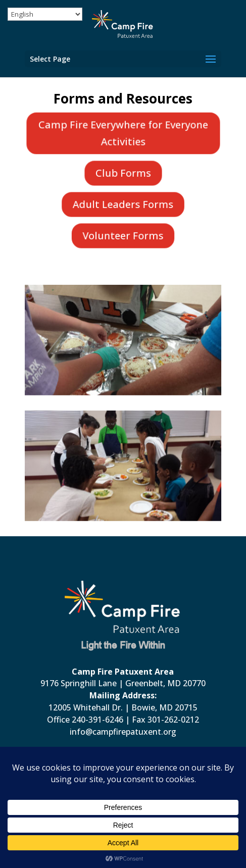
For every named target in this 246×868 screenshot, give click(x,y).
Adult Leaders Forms (123, 204)
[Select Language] (45, 14)
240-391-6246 (97, 720)
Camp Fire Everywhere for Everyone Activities (123, 133)
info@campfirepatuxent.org (123, 732)
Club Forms (123, 173)
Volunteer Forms (123, 235)
